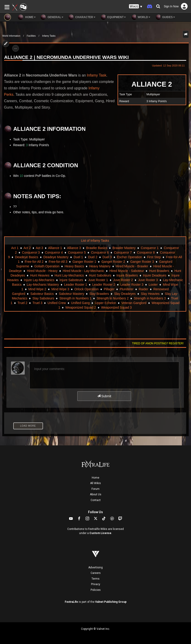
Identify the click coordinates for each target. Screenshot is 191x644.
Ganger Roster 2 (113, 262)
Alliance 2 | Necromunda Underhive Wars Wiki (66, 57)
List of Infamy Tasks (95, 241)
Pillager (109, 289)
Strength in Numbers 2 (113, 298)
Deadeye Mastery (56, 257)
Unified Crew (57, 303)
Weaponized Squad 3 (116, 307)
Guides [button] (165, 17)
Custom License (100, 533)
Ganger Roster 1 (84, 262)
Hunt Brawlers (159, 271)
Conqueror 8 (146, 252)
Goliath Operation (47, 266)
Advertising (95, 567)
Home (95, 478)
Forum (95, 489)
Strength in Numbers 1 (75, 298)
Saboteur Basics (42, 294)
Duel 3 (107, 257)
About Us (96, 494)
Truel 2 (22, 303)
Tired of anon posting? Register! (158, 343)
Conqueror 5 (77, 252)
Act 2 (27, 248)
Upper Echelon (106, 303)
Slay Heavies (150, 294)
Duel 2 (93, 257)
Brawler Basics (97, 248)
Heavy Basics (74, 266)
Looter (153, 285)
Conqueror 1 (150, 248)
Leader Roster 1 (75, 285)
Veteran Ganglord (134, 303)
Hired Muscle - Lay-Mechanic (83, 271)
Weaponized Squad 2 (81, 307)
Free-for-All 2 (34, 262)
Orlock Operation (86, 289)
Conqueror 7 (123, 252)
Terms (95, 579)
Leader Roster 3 (132, 285)
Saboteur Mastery (71, 294)
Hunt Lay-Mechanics (69, 275)
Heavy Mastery (100, 266)
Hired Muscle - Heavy (42, 271)
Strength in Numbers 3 (150, 298)
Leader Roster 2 (104, 285)
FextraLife (71, 602)
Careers (96, 573)
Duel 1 (78, 257)
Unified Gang (81, 303)
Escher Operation (130, 257)
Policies (96, 590)
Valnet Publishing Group (111, 602)
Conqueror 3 (31, 252)
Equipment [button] (113, 17)
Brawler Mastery (124, 248)
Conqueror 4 (54, 252)
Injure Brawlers (127, 275)
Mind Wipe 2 (37, 289)
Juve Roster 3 (148, 280)
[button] (136, 7)
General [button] (52, 17)
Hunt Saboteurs (100, 275)
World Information (11, 36)
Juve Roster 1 (98, 280)
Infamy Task (97, 75)
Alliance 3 (74, 248)
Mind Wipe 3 (60, 289)
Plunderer (127, 289)
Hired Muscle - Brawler (132, 266)
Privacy (96, 584)
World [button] (140, 17)
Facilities (31, 36)
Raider (143, 289)
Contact (96, 500)
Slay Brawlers (99, 294)
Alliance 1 (55, 248)
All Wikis (95, 483)
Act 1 (15, 248)
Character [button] (82, 17)
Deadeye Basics (27, 257)
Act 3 (39, 248)
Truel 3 (37, 303)
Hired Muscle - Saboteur (127, 271)
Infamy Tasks (49, 36)
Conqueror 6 (100, 252)
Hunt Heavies (40, 275)
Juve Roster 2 (123, 280)
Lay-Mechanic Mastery (43, 285)
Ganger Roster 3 (142, 262)
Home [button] (27, 17)
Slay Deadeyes (125, 294)
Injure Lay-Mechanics (39, 280)
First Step (154, 257)
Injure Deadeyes (155, 275)
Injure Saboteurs (71, 280)
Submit (104, 396)
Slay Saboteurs (43, 298)
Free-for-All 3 (58, 262)
